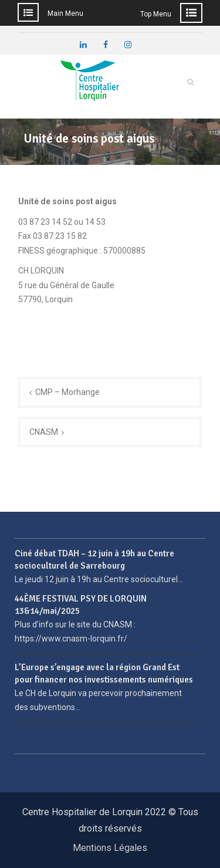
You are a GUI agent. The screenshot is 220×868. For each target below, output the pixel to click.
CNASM (44, 432)
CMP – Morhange (67, 392)
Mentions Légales (110, 848)
